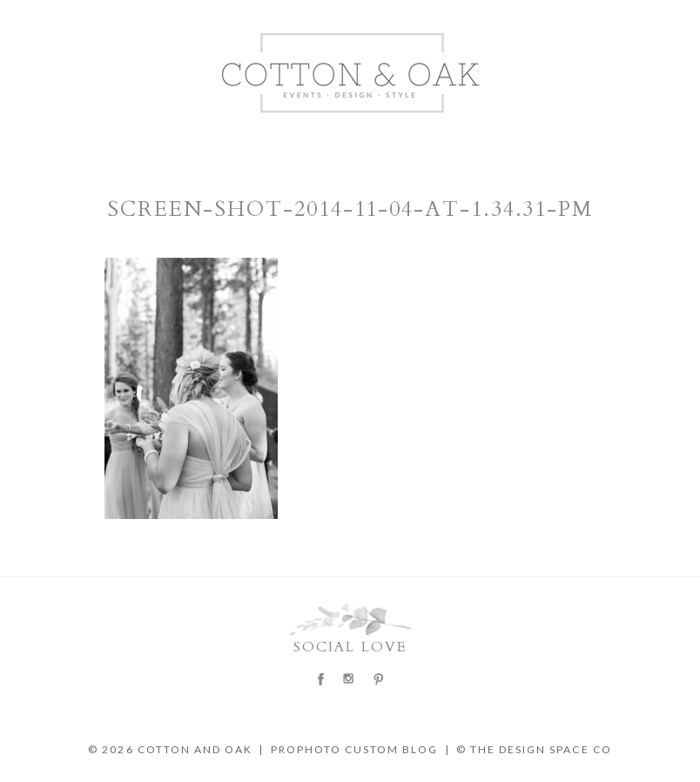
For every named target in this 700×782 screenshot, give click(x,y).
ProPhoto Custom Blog (355, 749)
